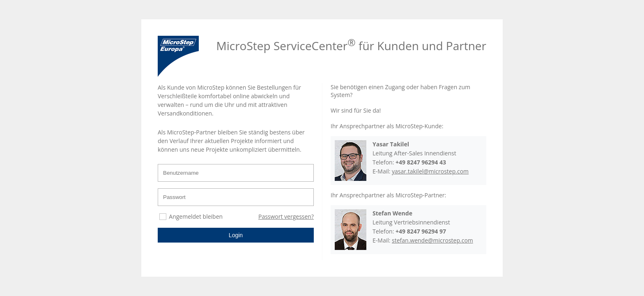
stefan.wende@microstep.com (432, 240)
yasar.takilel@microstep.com (430, 171)
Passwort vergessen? (286, 216)
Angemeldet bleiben (196, 216)
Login (236, 235)
